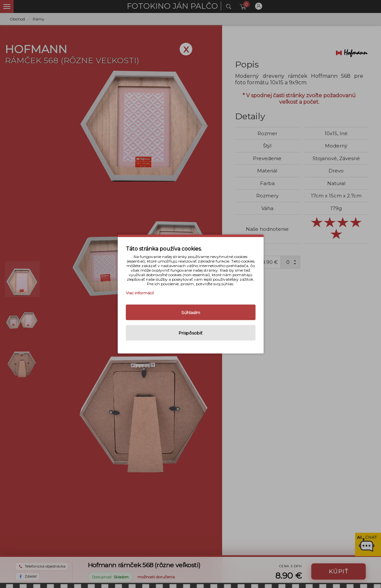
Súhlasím (191, 312)
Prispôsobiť (190, 333)
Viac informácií (140, 293)
